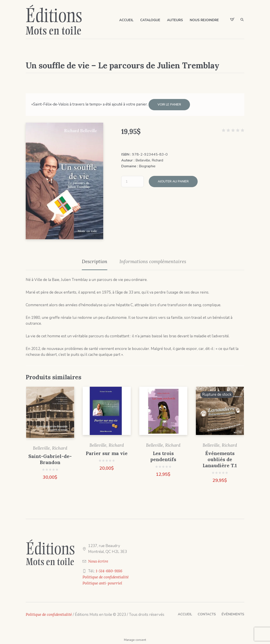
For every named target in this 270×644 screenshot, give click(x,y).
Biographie (147, 166)
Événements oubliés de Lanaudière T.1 (220, 459)
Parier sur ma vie (107, 453)
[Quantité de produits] (133, 182)
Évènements (233, 614)
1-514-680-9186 (109, 571)
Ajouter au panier (173, 181)
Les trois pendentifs (163, 456)
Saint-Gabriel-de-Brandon (50, 459)
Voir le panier (169, 105)
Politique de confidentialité (106, 577)
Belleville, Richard (149, 160)
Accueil (185, 614)
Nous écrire (98, 561)
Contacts (207, 614)
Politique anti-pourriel (102, 583)
